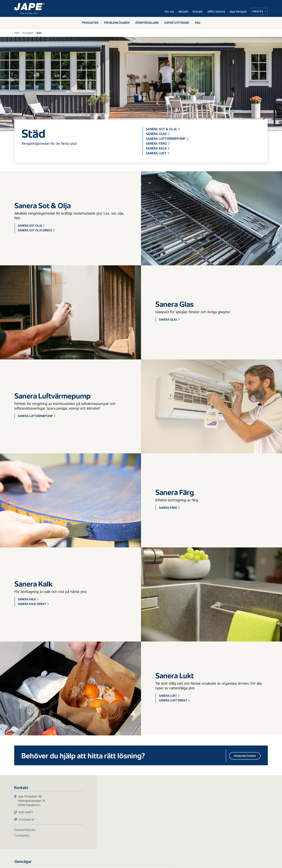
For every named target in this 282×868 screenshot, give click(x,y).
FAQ (198, 23)
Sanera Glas (158, 134)
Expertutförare (177, 23)
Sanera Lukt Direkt (174, 700)
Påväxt (112, 801)
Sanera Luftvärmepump (167, 139)
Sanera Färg (158, 144)
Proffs (259, 11)
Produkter (90, 23)
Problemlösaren (117, 23)
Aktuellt (183, 11)
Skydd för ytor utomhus (124, 805)
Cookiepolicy (22, 836)
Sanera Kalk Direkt (33, 604)
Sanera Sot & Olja (163, 129)
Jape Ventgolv (238, 11)
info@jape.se (27, 820)
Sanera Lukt (158, 153)
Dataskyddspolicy (25, 830)
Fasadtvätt (115, 810)
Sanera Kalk (158, 148)
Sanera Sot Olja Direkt (36, 230)
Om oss (169, 11)
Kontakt (198, 11)
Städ (111, 818)
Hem (17, 33)
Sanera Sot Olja (31, 226)
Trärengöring (117, 814)
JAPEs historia (216, 11)
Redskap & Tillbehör (121, 823)
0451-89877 (26, 813)
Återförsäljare (147, 23)
